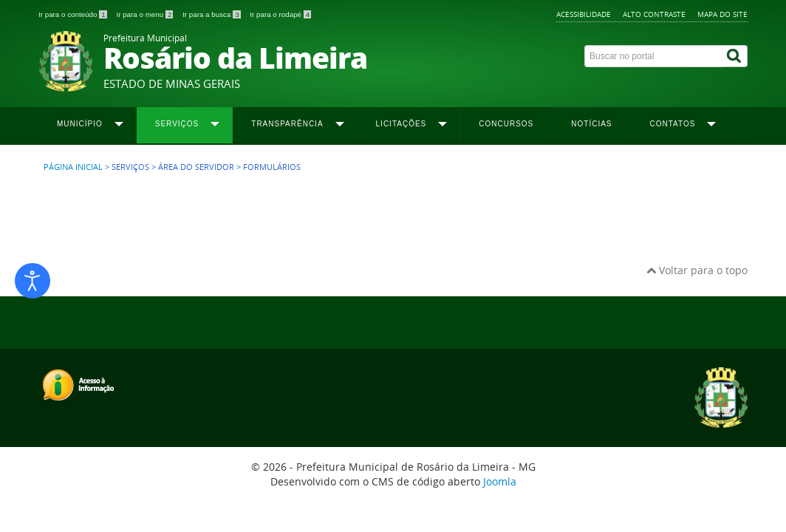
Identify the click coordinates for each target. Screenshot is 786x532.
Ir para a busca (212, 14)
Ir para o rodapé (280, 14)
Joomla (500, 481)
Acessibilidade (584, 14)
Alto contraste (654, 14)
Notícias (591, 124)
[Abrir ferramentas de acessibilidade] (33, 281)
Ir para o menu (146, 14)
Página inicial (73, 167)
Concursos (506, 124)
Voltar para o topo (697, 270)
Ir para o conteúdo (74, 14)
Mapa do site (722, 14)
